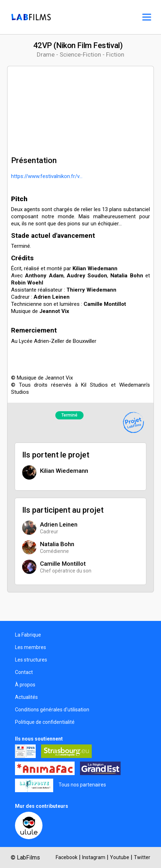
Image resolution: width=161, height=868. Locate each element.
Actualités (26, 697)
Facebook (67, 857)
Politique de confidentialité (45, 722)
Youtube (120, 857)
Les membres (31, 647)
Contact (24, 672)
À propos (25, 685)
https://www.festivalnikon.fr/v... (47, 176)
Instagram (94, 857)
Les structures (31, 660)
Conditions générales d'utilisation (52, 710)
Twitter (142, 857)
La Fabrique (28, 635)
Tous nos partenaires (82, 785)
